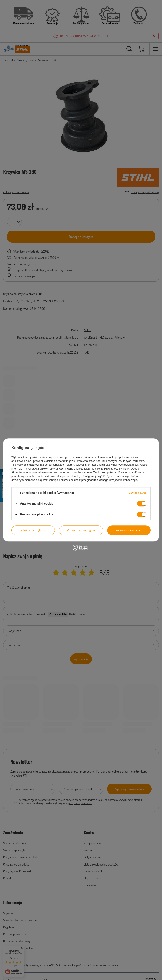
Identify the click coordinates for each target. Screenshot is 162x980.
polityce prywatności (126, 465)
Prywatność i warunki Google (122, 469)
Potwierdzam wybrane (33, 530)
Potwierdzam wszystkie (129, 530)
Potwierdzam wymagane (81, 530)
